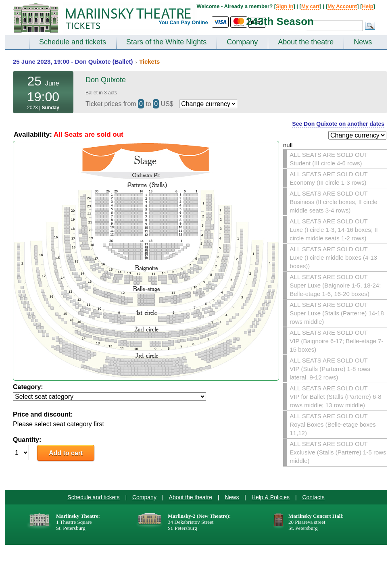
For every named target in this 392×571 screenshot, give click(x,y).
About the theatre (306, 42)
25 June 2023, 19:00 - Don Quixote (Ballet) (73, 61)
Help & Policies (271, 497)
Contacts (313, 497)
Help (367, 6)
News (363, 42)
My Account (342, 6)
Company (242, 42)
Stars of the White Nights (166, 42)
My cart (311, 6)
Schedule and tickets (73, 42)
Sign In (285, 6)
